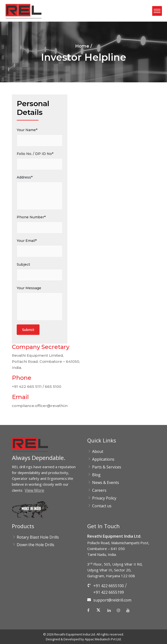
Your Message (29, 288)
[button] (24, 11)
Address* (25, 177)
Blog (96, 475)
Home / (84, 46)
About (98, 451)
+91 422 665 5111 (27, 386)
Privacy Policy (104, 498)
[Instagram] (119, 610)
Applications (103, 459)
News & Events (106, 483)
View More (34, 490)
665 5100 (53, 386)
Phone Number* (31, 217)
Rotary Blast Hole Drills (38, 537)
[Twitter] (98, 611)
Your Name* (27, 130)
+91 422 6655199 (109, 592)
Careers (99, 490)
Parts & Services (107, 467)
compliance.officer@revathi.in (40, 406)
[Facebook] (90, 610)
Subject (23, 264)
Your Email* (27, 241)
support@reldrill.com (112, 600)
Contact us (102, 506)
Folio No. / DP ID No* (35, 154)
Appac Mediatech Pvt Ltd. (103, 639)
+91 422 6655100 (109, 586)
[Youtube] (128, 610)
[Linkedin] (109, 610)
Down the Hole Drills (36, 545)
